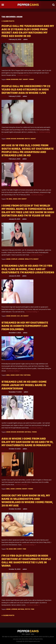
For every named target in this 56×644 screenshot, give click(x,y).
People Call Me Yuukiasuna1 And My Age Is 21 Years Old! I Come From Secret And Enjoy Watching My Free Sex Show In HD (28, 31)
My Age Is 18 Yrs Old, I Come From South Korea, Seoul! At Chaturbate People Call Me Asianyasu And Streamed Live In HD (28, 150)
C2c (18, 316)
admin (25, 39)
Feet (21, 79)
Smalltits (29, 259)
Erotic (27, 139)
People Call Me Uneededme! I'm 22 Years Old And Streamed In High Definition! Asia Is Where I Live (26, 89)
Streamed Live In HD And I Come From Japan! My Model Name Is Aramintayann (24, 385)
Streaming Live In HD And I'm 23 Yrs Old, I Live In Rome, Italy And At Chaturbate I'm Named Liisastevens (28, 269)
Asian (8, 79)
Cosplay (14, 259)
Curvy (19, 549)
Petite (27, 609)
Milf (22, 375)
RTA (23, 634)
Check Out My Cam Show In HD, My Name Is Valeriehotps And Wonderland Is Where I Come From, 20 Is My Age (27, 500)
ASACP (28, 634)
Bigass (14, 139)
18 (7, 199)
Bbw (15, 549)
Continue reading (24, 75)
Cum (19, 199)
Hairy (17, 375)
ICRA (32, 634)
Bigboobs (15, 79)
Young (31, 79)
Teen (24, 549)
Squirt (26, 79)
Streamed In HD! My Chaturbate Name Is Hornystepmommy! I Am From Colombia (25, 326)
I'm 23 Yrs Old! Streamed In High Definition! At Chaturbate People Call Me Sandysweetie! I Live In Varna (26, 561)
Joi (22, 316)
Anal (10, 199)
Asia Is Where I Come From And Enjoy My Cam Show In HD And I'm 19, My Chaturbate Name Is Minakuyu (27, 442)
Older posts (8, 21)
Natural (27, 375)
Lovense (21, 259)
